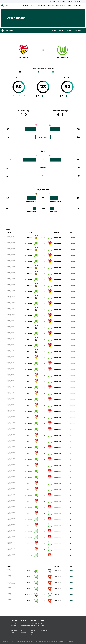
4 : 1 (43, 417)
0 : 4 (43, 351)
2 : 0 (43, 315)
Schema (72, 237)
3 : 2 (43, 279)
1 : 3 (43, 297)
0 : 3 (43, 243)
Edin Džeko (54, 212)
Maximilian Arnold (55, 201)
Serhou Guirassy (31, 212)
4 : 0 (43, 237)
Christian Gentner (31, 201)
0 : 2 (43, 291)
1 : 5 (43, 477)
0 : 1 (43, 273)
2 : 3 (43, 261)
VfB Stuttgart (29, 237)
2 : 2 (43, 255)
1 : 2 (43, 249)
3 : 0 (43, 309)
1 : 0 (43, 303)
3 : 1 (43, 267)
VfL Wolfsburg (58, 237)
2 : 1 (43, 453)
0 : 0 (43, 441)
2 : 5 (43, 525)
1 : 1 (43, 285)
